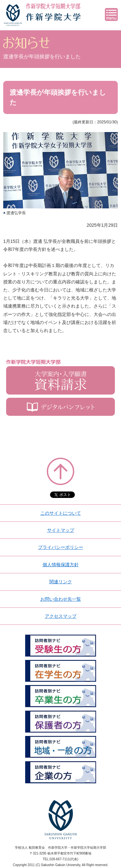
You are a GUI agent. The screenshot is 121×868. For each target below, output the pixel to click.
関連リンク (61, 582)
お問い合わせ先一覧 (61, 599)
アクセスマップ (61, 616)
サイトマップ (61, 530)
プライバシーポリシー (61, 547)
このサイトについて (61, 513)
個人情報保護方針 (61, 565)
